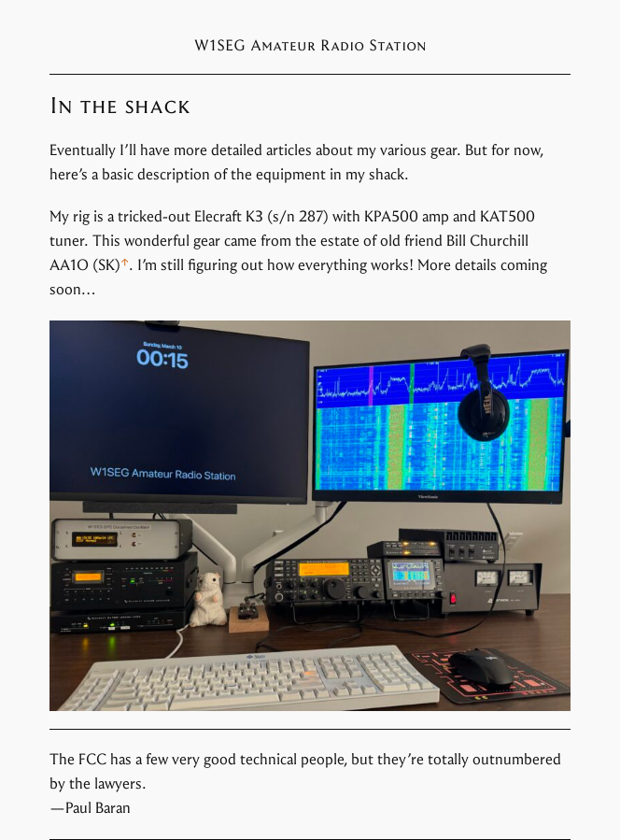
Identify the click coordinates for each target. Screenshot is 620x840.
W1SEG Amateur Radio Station (310, 45)
